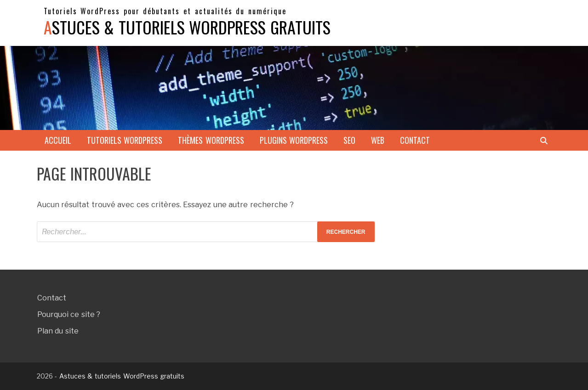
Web (378, 140)
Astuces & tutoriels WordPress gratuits (187, 27)
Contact (415, 140)
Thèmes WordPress (211, 140)
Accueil (58, 140)
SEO (349, 140)
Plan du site (58, 331)
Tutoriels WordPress (125, 140)
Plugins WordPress (294, 140)
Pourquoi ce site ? (69, 314)
